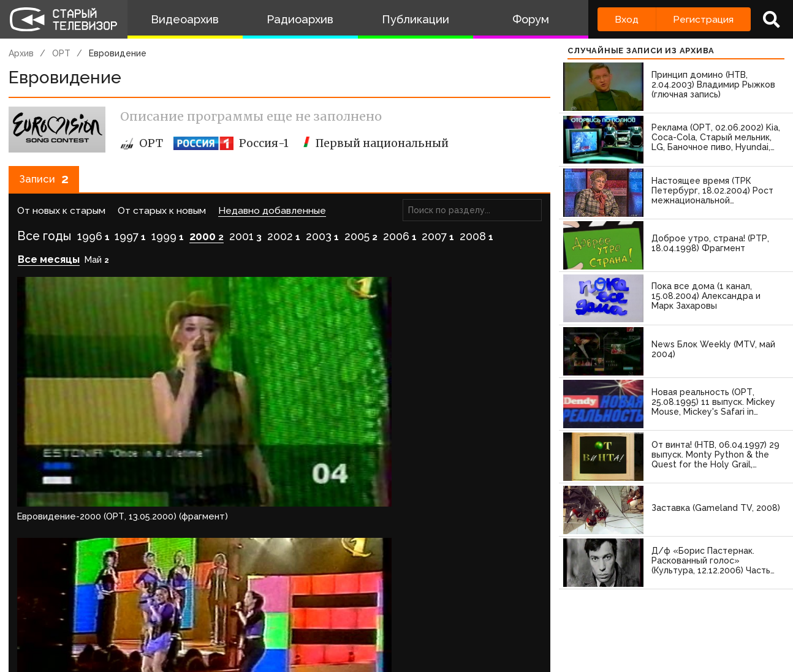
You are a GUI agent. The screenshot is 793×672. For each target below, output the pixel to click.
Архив (21, 53)
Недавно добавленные (272, 217)
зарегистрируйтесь (138, 511)
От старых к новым (162, 217)
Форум (531, 19)
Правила (177, 625)
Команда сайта (105, 625)
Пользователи (341, 625)
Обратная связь (252, 625)
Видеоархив (185, 19)
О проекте (28, 625)
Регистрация (703, 19)
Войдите (44, 511)
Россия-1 (231, 143)
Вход (627, 19)
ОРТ (61, 53)
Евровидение (118, 53)
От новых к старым (61, 217)
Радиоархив (300, 19)
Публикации (415, 19)
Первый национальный (374, 143)
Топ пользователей (442, 625)
